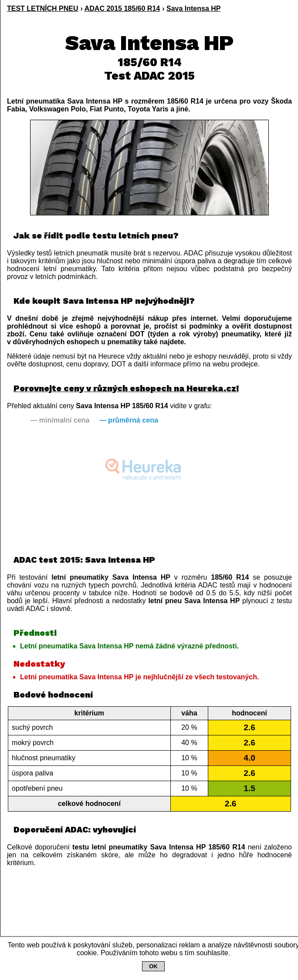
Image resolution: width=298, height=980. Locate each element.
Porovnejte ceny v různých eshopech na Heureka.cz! (126, 388)
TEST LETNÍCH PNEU (43, 8)
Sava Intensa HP (194, 8)
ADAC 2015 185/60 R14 (122, 8)
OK (153, 966)
